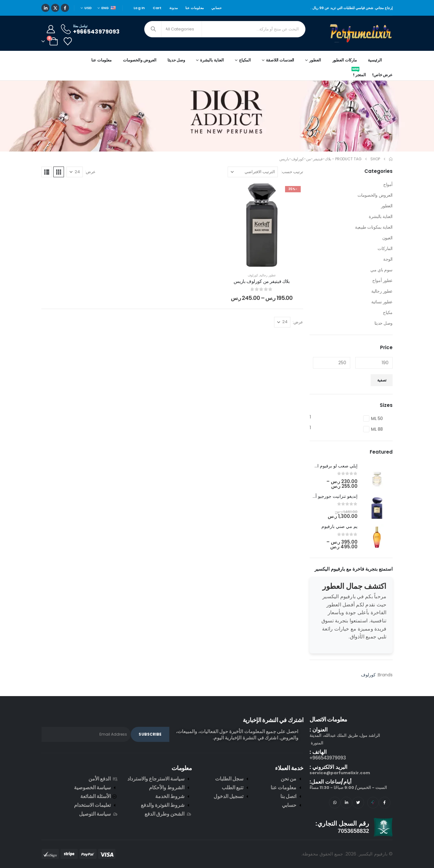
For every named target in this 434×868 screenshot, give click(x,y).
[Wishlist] (68, 41)
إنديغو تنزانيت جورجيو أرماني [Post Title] (331, 496)
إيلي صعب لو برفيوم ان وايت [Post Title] (331, 466)
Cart (157, 8)
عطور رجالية (268, 275)
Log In (139, 8)
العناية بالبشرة (381, 216)
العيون (387, 238)
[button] (59, 172)
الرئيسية (375, 60)
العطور (387, 206)
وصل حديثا (176, 60)
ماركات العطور (345, 60)
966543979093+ (328, 758)
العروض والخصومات (140, 60)
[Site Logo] (361, 33)
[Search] (153, 29)
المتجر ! (359, 74)
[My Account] (51, 29)
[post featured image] (377, 476)
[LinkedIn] (45, 8)
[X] (55, 8)
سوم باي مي (381, 270)
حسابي (217, 8)
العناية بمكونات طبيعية (374, 227)
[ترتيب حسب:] (253, 172)
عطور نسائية (382, 302)
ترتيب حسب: (292, 172)
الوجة (388, 259)
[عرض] (75, 172)
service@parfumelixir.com (340, 773)
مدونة (174, 8)
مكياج (388, 312)
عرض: (90, 172)
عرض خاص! (382, 75)
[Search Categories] (182, 29)
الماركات (385, 248)
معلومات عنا (195, 8)
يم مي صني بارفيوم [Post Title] (339, 526)
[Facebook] (65, 8)
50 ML (377, 418)
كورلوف (253, 275)
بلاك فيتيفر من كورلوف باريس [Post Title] (262, 281)
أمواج (388, 184)
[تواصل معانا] (90, 29)
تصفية (382, 380)
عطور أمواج (382, 280)
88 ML (377, 429)
